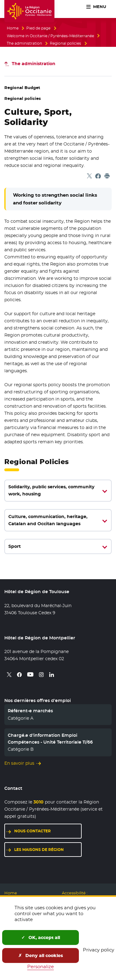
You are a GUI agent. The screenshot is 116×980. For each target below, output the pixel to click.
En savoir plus (19, 763)
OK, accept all (41, 937)
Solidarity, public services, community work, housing (51, 490)
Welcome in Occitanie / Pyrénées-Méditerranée (50, 36)
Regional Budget (22, 88)
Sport (15, 546)
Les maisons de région (39, 850)
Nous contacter (32, 831)
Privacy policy (99, 950)
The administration (24, 43)
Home (13, 28)
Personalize (41, 967)
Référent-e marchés (30, 711)
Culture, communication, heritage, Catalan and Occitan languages (48, 520)
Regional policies (65, 43)
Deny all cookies (41, 955)
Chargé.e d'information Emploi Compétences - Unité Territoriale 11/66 (50, 739)
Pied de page (38, 28)
